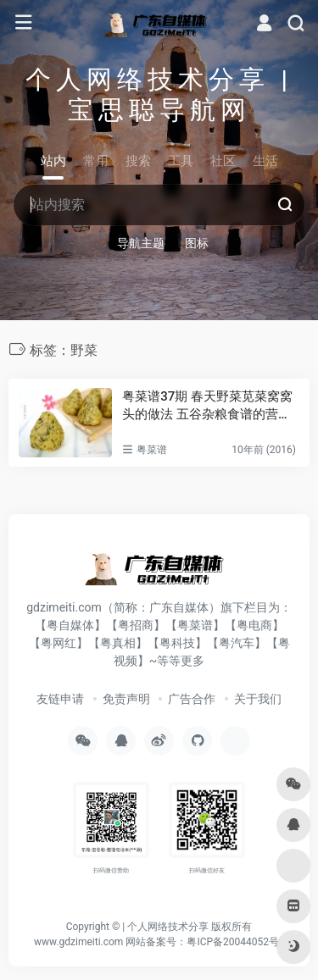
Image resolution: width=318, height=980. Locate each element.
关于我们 (258, 699)
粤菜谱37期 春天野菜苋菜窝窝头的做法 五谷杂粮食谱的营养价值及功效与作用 (207, 407)
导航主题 (141, 243)
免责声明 (126, 699)
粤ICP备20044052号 (233, 942)
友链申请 (60, 699)
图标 (197, 243)
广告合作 (192, 699)
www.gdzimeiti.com (78, 942)
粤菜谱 (152, 450)
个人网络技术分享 (168, 927)
